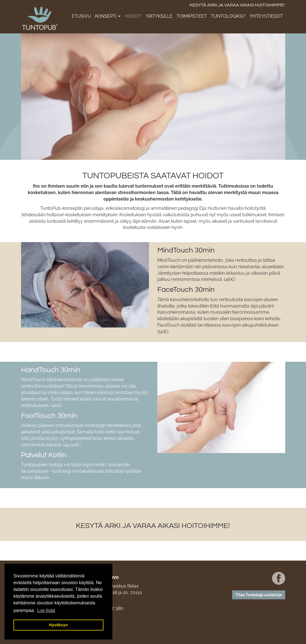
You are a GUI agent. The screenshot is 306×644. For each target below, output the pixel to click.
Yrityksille (159, 16)
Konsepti (108, 16)
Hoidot (133, 16)
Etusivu (81, 16)
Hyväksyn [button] (58, 625)
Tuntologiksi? (228, 16)
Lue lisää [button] (46, 610)
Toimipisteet (192, 16)
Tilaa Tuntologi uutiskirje (259, 595)
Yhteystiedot (266, 16)
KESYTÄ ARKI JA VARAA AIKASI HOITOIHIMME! (237, 5)
